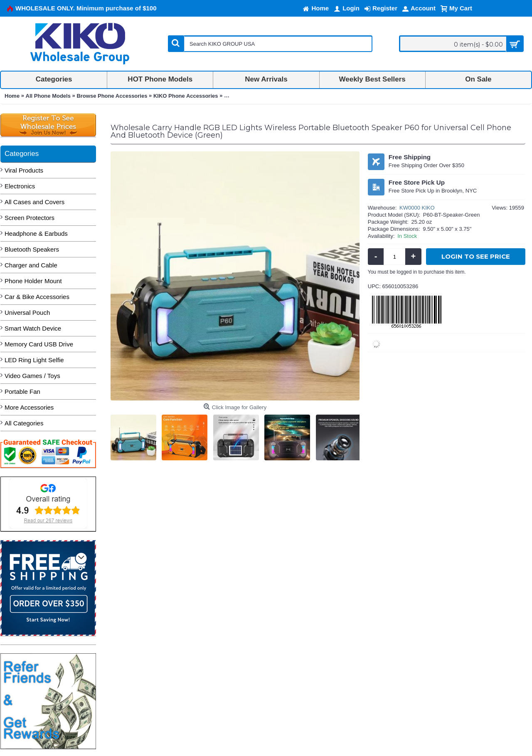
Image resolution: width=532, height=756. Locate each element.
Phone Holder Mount (33, 281)
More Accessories (29, 407)
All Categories (24, 423)
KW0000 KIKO (417, 208)
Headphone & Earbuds (36, 233)
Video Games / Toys (32, 376)
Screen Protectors (30, 218)
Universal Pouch (27, 313)
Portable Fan (22, 392)
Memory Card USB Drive (39, 344)
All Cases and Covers (34, 202)
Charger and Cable (31, 265)
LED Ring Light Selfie (34, 360)
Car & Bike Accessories (37, 297)
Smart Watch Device (33, 328)
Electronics (20, 186)
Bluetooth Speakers (32, 249)
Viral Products (24, 170)
